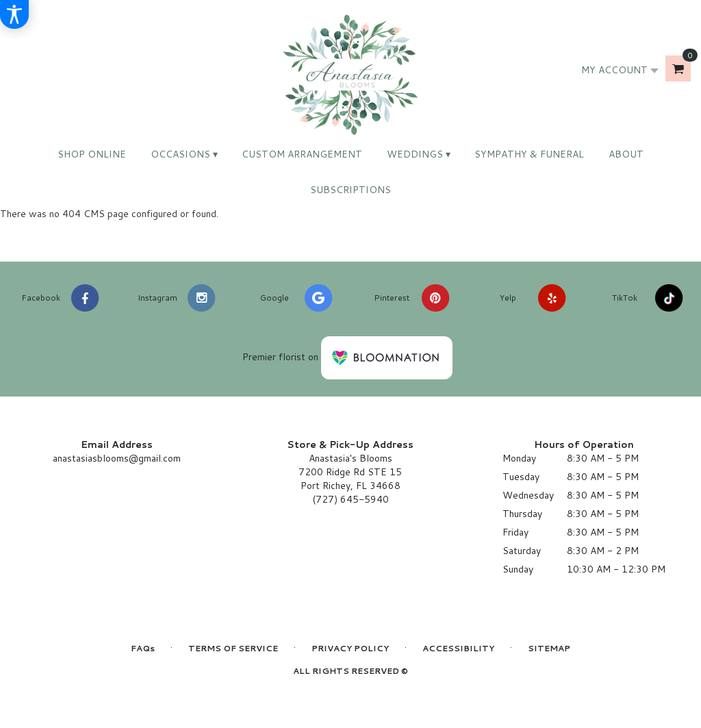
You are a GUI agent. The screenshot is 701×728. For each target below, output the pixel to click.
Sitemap (549, 648)
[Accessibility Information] (14, 14)
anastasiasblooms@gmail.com (117, 458)
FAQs (143, 648)
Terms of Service (233, 648)
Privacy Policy (350, 648)
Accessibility (458, 648)
